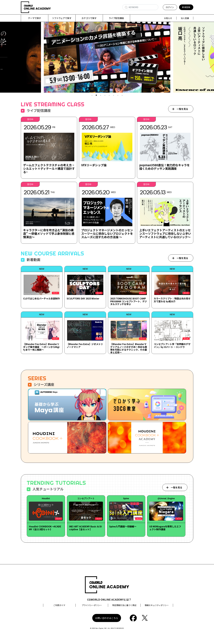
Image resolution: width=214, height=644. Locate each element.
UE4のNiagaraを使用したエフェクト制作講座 (165, 528)
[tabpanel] (107, 57)
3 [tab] (101, 95)
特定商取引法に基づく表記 (124, 605)
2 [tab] (96, 95)
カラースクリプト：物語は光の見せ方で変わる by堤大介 (172, 300)
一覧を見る (182, 109)
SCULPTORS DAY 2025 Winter (83, 299)
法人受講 (185, 18)
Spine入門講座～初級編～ (123, 527)
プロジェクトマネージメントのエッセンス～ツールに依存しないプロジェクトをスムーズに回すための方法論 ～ (107, 234)
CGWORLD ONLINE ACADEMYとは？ (109, 600)
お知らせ (168, 18)
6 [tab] (114, 95)
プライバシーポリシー (92, 605)
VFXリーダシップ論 (94, 165)
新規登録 (186, 7)
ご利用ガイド (59, 605)
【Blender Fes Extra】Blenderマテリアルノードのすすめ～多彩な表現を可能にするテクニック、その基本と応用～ (129, 348)
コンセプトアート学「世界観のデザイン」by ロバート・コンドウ (172, 346)
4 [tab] (105, 95)
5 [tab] (109, 95)
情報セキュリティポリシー (157, 605)
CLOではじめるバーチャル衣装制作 (41, 299)
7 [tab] (118, 95)
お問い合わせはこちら (107, 618)
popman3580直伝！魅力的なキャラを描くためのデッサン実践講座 (164, 167)
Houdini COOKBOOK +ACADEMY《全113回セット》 (45, 528)
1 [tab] (92, 95)
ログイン (170, 7)
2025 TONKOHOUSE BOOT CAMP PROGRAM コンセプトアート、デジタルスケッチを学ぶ (129, 301)
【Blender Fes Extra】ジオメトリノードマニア (85, 346)
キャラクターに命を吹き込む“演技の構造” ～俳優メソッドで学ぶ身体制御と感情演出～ (49, 234)
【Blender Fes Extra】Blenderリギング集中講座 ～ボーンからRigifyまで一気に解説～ (41, 347)
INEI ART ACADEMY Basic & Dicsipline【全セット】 (85, 528)
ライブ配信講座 (116, 18)
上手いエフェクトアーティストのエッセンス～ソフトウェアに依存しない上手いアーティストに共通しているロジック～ (165, 234)
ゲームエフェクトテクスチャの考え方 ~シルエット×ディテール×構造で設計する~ (49, 169)
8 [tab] (122, 95)
